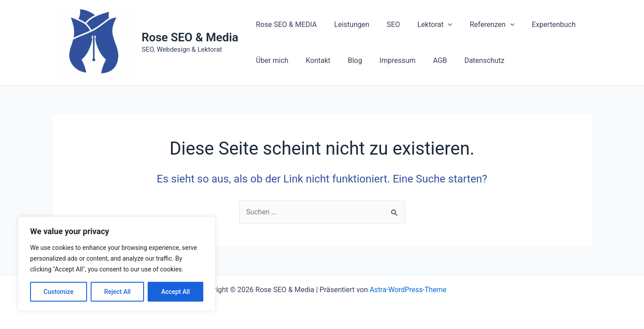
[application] (438, 25)
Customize (59, 292)
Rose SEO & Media (190, 37)
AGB (427, 60)
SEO (386, 24)
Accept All (175, 292)
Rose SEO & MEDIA (285, 24)
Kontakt (313, 60)
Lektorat (425, 25)
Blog (347, 60)
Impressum (387, 60)
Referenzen (479, 25)
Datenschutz (468, 60)
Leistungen (347, 24)
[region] (117, 264)
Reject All (117, 292)
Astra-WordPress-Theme (408, 290)
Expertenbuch (537, 24)
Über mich (271, 60)
